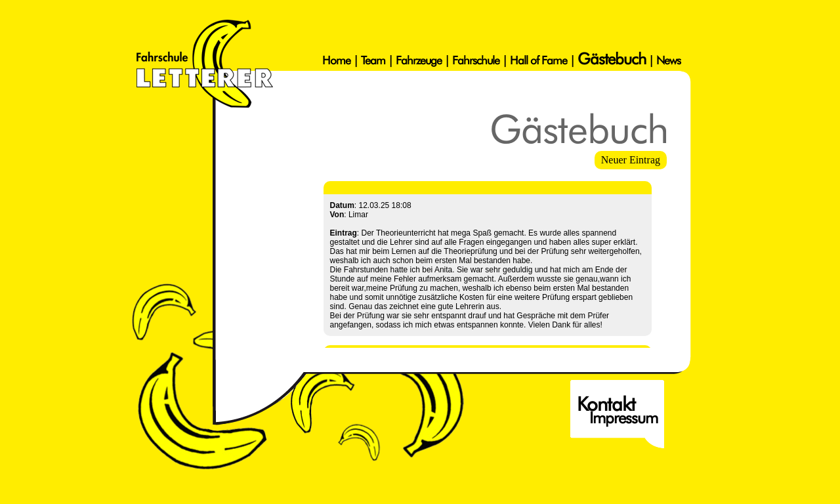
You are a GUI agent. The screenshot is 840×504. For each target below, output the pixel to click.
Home (336, 60)
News (668, 60)
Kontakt (606, 404)
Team (373, 60)
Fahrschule (476, 60)
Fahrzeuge (419, 60)
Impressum (623, 418)
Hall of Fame (538, 60)
